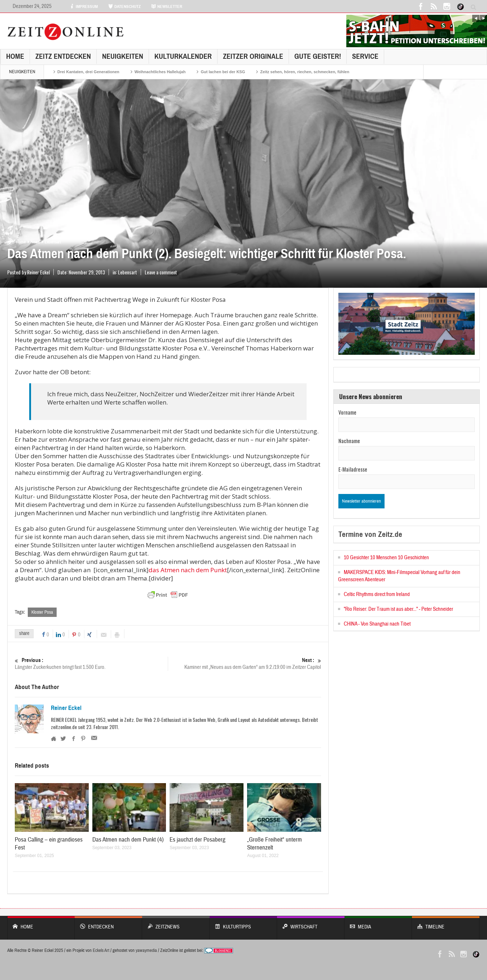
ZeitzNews (176, 923)
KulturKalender (183, 56)
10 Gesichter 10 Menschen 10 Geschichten (386, 558)
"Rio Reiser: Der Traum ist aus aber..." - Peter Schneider (398, 609)
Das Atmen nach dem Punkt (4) (128, 840)
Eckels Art (101, 950)
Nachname (349, 441)
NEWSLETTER (167, 6)
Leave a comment (161, 272)
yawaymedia (146, 950)
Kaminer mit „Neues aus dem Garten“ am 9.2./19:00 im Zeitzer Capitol (245, 664)
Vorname (347, 412)
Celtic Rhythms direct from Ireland (377, 594)
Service (365, 56)
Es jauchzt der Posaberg (198, 840)
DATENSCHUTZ (124, 6)
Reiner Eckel (66, 708)
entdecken (108, 923)
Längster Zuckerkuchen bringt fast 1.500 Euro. (91, 664)
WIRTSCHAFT (311, 923)
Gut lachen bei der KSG (223, 72)
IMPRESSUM (84, 6)
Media (378, 923)
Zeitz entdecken (63, 56)
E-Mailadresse (353, 469)
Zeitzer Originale (253, 56)
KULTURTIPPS (243, 923)
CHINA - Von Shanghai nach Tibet (377, 624)
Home (15, 56)
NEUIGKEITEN (123, 56)
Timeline (446, 923)
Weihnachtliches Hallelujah (160, 72)
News (35, 242)
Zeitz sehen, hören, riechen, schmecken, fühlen (305, 72)
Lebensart (53, 242)
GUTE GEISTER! (318, 56)
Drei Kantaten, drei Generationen (88, 72)
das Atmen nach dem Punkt (188, 570)
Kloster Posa (42, 612)
